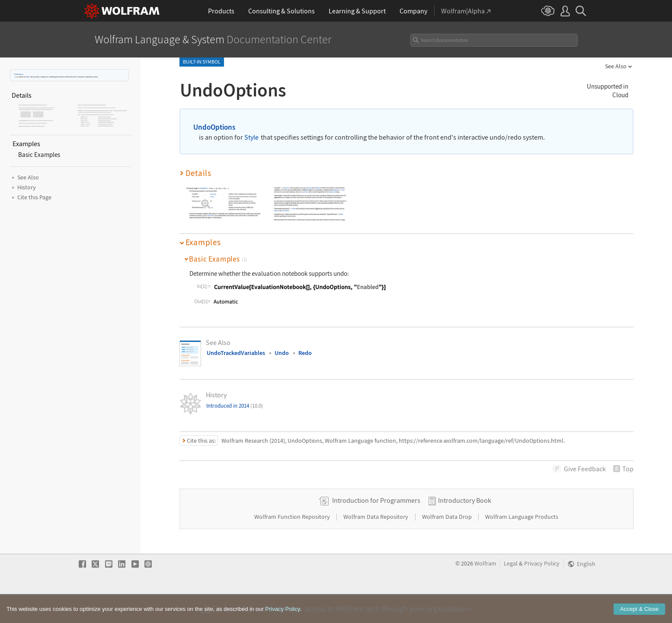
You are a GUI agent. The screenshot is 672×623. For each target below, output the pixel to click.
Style (28, 77)
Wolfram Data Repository (376, 544)
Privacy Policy (542, 591)
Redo (305, 353)
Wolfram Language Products (522, 544)
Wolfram (485, 591)
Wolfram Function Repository (293, 544)
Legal (511, 591)
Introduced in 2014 (235, 406)
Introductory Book (465, 527)
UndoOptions (19, 74)
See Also (616, 66)
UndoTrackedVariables (236, 353)
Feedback (585, 469)
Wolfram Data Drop (448, 544)
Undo (282, 353)
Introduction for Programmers (376, 527)
